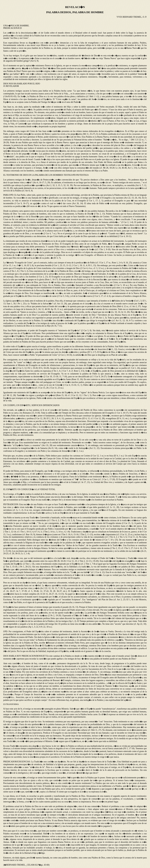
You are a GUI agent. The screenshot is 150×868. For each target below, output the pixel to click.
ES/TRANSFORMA (11, 704)
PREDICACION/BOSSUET (34, 656)
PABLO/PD (8, 195)
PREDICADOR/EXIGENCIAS (17, 762)
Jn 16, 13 (74, 607)
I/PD (5, 631)
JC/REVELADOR (11, 86)
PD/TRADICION (11, 504)
